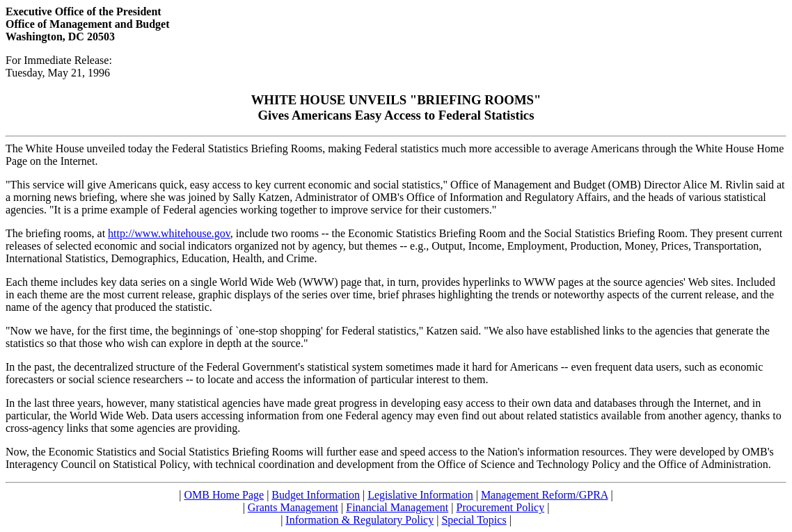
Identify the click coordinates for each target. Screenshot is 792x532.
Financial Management (397, 507)
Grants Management (293, 507)
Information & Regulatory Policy (359, 520)
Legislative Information (420, 495)
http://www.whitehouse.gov (169, 233)
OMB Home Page (224, 495)
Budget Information (316, 495)
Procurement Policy (501, 507)
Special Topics (474, 520)
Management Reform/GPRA (545, 495)
